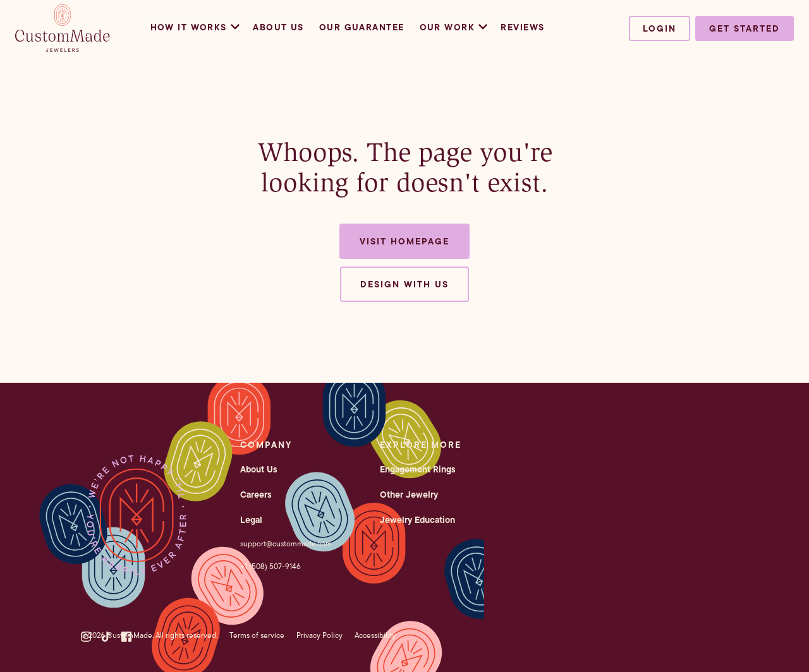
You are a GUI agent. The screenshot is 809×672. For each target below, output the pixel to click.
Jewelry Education (417, 520)
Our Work (453, 27)
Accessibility (375, 635)
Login (660, 28)
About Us (278, 27)
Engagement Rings (418, 469)
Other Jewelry (409, 495)
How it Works (194, 27)
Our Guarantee (362, 27)
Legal (251, 520)
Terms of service (257, 635)
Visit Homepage (404, 241)
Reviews (522, 27)
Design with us (404, 284)
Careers (256, 495)
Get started (745, 28)
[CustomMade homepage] (63, 48)
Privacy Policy (319, 635)
